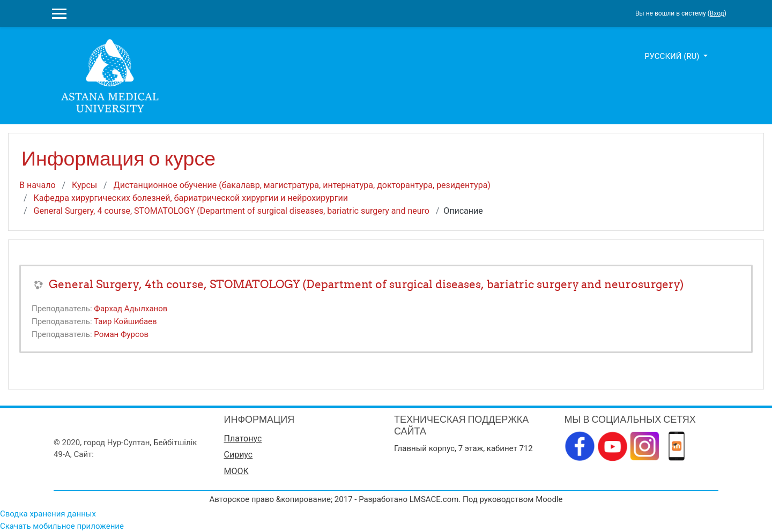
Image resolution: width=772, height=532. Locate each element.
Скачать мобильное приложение (62, 526)
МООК (236, 471)
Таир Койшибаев (125, 321)
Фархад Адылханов (131, 309)
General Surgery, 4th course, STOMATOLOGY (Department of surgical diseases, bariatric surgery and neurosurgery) (366, 284)
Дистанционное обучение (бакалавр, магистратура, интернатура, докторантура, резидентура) (302, 185)
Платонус (243, 439)
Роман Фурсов (121, 334)
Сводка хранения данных (48, 514)
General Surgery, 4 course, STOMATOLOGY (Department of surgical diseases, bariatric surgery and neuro (232, 211)
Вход (717, 13)
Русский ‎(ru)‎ (673, 56)
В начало (38, 185)
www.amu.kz (119, 454)
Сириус (239, 455)
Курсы (84, 185)
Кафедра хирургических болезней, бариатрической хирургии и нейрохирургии (191, 198)
